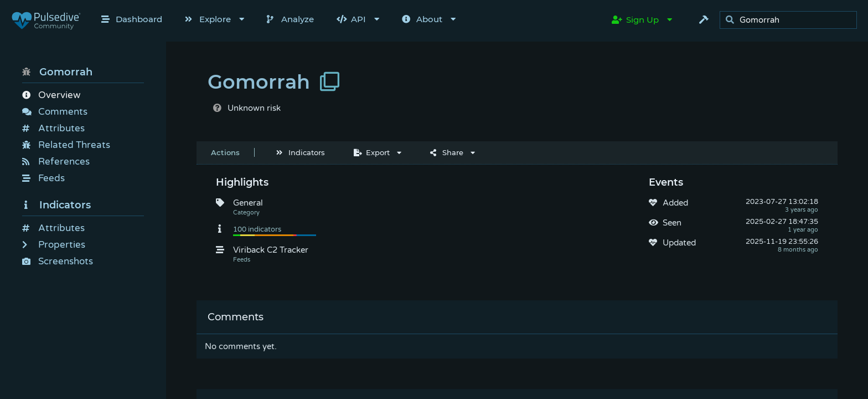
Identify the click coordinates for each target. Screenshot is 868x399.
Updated (679, 243)
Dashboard (132, 19)
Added (675, 203)
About (422, 19)
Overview (51, 95)
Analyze (290, 19)
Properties (54, 245)
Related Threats (66, 145)
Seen (672, 223)
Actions (225, 152)
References (56, 162)
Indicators (56, 205)
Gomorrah (57, 72)
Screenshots (58, 261)
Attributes (53, 128)
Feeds (43, 178)
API (351, 19)
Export (372, 152)
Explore (208, 19)
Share (447, 152)
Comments (55, 112)
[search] (791, 20)
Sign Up (635, 20)
